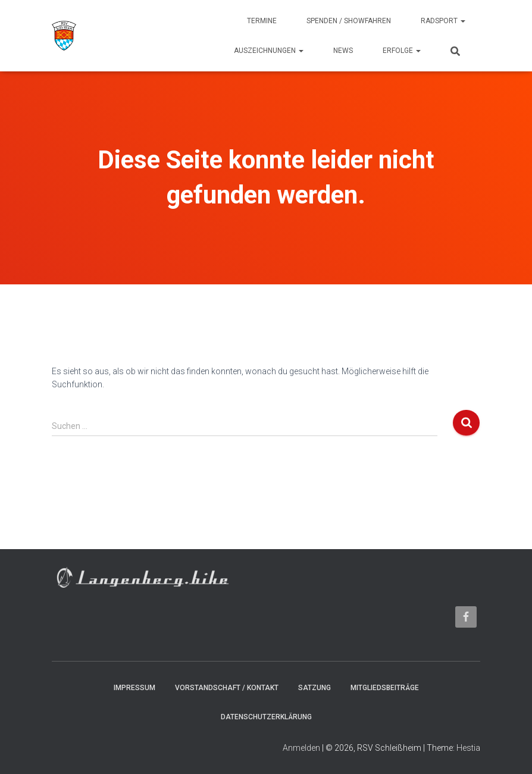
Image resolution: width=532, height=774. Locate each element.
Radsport (443, 21)
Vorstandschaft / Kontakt (227, 688)
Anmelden (301, 748)
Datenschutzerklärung (266, 717)
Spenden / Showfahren (349, 21)
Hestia (468, 748)
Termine (262, 21)
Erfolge (402, 51)
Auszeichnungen (269, 51)
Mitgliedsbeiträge (385, 688)
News (343, 51)
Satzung (314, 688)
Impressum (134, 688)
